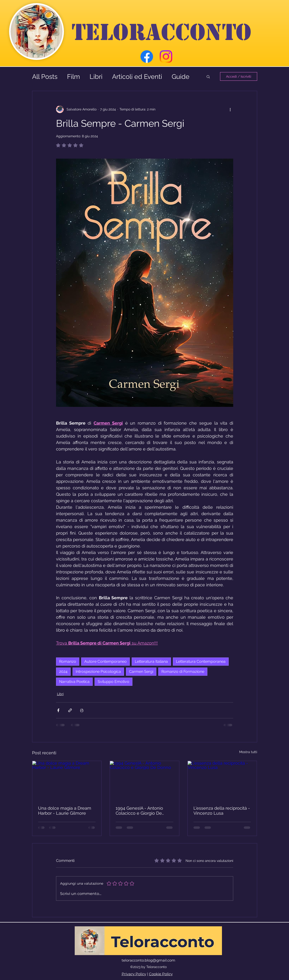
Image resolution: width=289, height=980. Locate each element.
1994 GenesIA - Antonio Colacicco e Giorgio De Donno (139, 811)
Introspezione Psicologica (98, 672)
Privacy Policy (134, 974)
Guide (181, 77)
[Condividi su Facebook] (58, 710)
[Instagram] (166, 57)
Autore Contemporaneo (105, 661)
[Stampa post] (82, 710)
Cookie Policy (161, 974)
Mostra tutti (248, 752)
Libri (96, 77)
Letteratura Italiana (151, 661)
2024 (63, 672)
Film (74, 77)
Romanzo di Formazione (183, 672)
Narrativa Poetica (74, 682)
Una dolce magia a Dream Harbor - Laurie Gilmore (65, 811)
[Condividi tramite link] (70, 710)
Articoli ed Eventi (137, 77)
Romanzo (68, 661)
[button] (208, 76)
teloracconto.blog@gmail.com (148, 960)
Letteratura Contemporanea (201, 661)
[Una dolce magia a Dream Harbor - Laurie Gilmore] (67, 780)
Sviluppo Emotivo (113, 682)
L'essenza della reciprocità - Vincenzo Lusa (222, 811)
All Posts (45, 77)
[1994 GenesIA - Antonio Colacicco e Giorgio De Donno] (144, 780)
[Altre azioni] (230, 109)
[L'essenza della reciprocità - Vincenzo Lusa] (222, 780)
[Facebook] (147, 57)
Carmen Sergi (141, 672)
